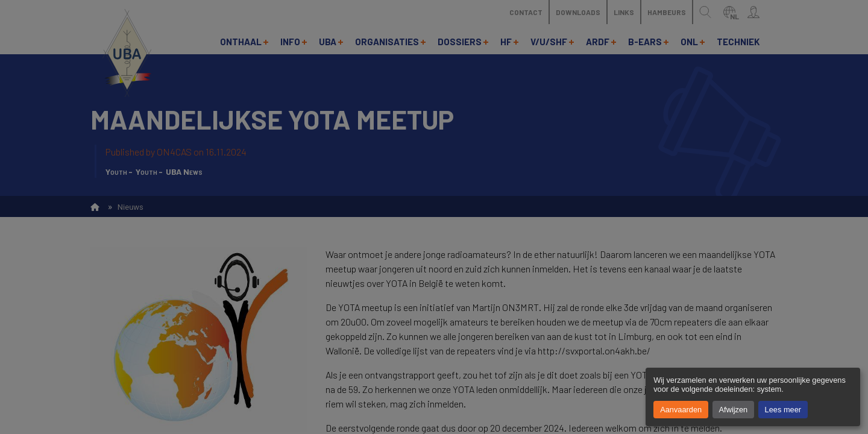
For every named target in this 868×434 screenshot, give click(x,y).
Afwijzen (734, 410)
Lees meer (783, 410)
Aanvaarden (681, 410)
